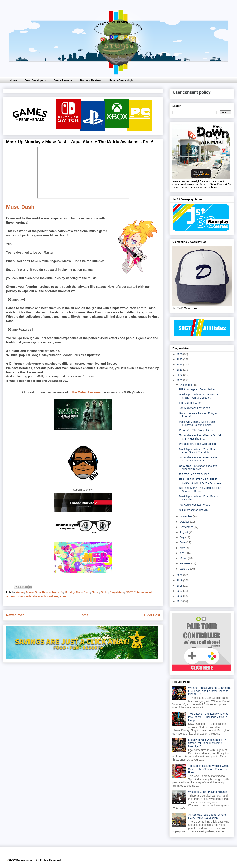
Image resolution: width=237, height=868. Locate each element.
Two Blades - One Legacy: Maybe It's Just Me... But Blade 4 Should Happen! (208, 717)
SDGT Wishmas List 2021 (194, 510)
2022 (180, 375)
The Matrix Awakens (86, 392)
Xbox (63, 596)
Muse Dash (20, 207)
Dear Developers (35, 80)
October (185, 522)
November (186, 516)
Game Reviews (63, 80)
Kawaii (46, 592)
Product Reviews (91, 80)
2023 (180, 370)
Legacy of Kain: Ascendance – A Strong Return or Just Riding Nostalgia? (207, 743)
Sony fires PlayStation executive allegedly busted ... (198, 468)
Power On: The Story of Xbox (196, 430)
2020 (180, 575)
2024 (180, 364)
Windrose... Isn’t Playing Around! (208, 792)
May (183, 548)
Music (96, 592)
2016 (180, 596)
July (182, 537)
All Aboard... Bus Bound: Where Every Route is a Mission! (207, 816)
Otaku (105, 592)
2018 (180, 586)
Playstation (117, 592)
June (183, 542)
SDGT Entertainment (139, 592)
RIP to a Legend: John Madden (198, 389)
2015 (180, 601)
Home (13, 80)
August (184, 532)
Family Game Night (121, 80)
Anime (20, 592)
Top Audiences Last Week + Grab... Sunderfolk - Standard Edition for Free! (209, 769)
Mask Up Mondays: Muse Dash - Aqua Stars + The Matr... (198, 451)
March (184, 558)
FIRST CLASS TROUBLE (194, 474)
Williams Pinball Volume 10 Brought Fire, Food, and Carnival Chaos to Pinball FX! (209, 691)
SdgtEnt (11, 596)
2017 (180, 591)
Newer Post (15, 615)
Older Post (152, 615)
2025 (180, 359)
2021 (180, 380)
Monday (70, 592)
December (186, 385)
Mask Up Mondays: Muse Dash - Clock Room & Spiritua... (198, 396)
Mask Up (58, 592)
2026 (180, 354)
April (183, 553)
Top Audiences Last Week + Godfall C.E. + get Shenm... (200, 437)
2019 (180, 580)
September (187, 527)
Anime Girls (33, 592)
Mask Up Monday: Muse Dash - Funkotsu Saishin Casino (198, 423)
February (185, 563)
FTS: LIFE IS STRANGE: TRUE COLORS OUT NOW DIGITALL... (200, 481)
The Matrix (24, 596)
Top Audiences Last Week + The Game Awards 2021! (198, 459)
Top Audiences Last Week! (195, 408)
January (185, 569)
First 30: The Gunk (190, 403)
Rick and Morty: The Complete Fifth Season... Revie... (200, 489)
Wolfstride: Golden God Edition (197, 444)
